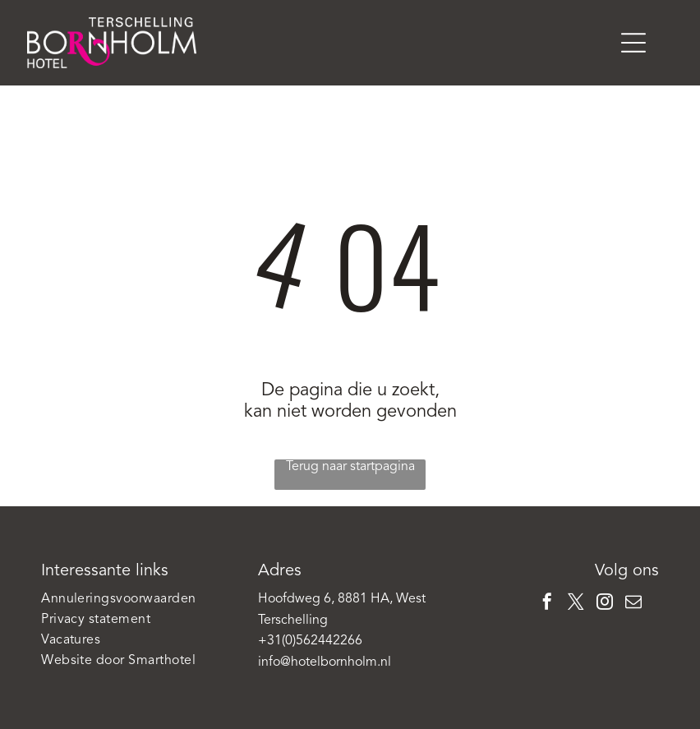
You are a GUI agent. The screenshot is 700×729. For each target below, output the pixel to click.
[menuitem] (133, 600)
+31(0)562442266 (310, 641)
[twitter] (576, 604)
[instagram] (605, 604)
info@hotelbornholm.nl (325, 662)
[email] (633, 604)
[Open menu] (633, 43)
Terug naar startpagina (350, 467)
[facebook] (547, 604)
